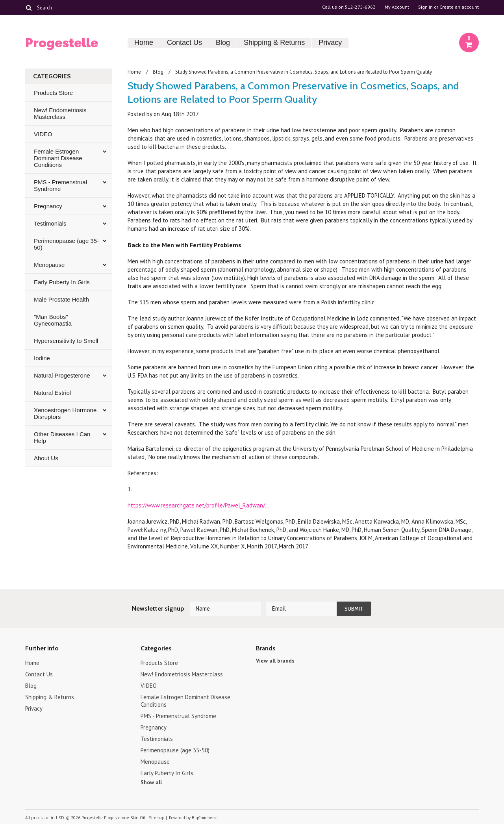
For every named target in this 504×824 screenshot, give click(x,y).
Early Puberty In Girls (62, 282)
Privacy (330, 43)
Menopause (49, 265)
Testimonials (50, 223)
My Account (397, 7)
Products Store (53, 93)
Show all (151, 782)
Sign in (425, 7)
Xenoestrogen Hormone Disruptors (65, 413)
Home (144, 43)
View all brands (275, 661)
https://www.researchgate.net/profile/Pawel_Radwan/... (198, 505)
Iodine (42, 358)
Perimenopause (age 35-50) (66, 244)
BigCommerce (205, 818)
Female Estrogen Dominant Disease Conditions (58, 158)
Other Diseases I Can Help (62, 437)
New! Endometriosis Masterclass (60, 113)
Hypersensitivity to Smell (66, 341)
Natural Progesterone (62, 375)
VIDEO (43, 134)
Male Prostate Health (61, 299)
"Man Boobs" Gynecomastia (53, 320)
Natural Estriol (52, 393)
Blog (223, 43)
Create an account (459, 7)
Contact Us (184, 43)
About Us (46, 458)
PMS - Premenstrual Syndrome (60, 185)
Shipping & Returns (274, 43)
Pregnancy (48, 206)
